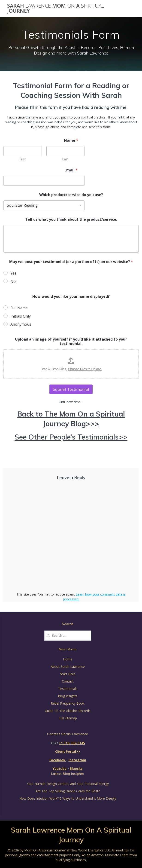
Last (65, 159)
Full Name (19, 308)
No (13, 282)
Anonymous (21, 324)
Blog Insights (68, 696)
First (23, 159)
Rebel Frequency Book (68, 703)
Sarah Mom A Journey (56, 8)
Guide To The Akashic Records (68, 711)
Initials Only (21, 316)
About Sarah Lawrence (68, 667)
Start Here (68, 674)
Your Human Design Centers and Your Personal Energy (68, 784)
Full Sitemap (68, 718)
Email (71, 170)
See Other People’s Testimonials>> (71, 437)
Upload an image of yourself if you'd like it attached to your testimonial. (71, 341)
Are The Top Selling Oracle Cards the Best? (68, 791)
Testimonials (68, 689)
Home (68, 659)
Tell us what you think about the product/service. (71, 219)
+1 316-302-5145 (72, 743)
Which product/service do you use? (71, 195)
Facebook (58, 760)
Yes (13, 273)
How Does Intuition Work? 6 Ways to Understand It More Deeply (68, 798)
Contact (68, 681)
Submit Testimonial (71, 389)
